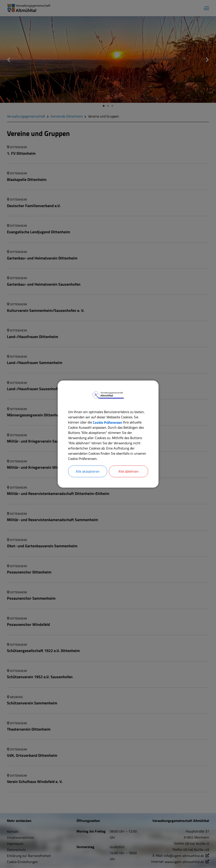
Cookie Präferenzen (107, 422)
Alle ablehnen (128, 471)
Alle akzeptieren (88, 471)
